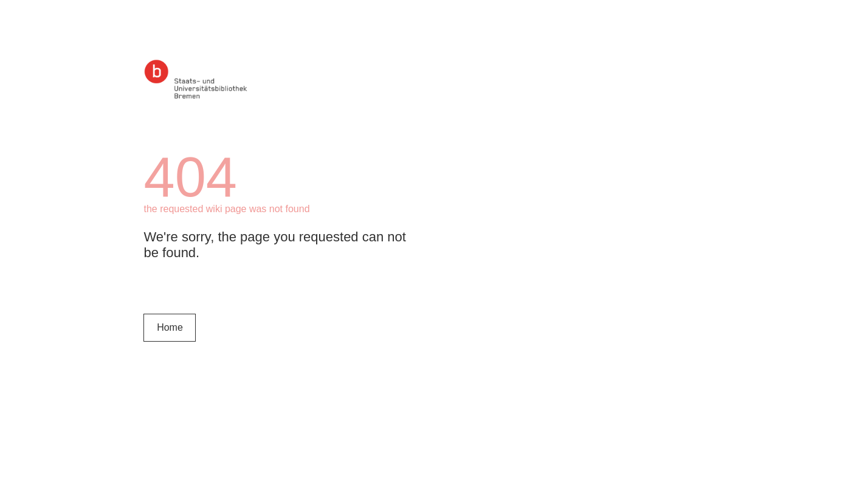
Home (170, 327)
